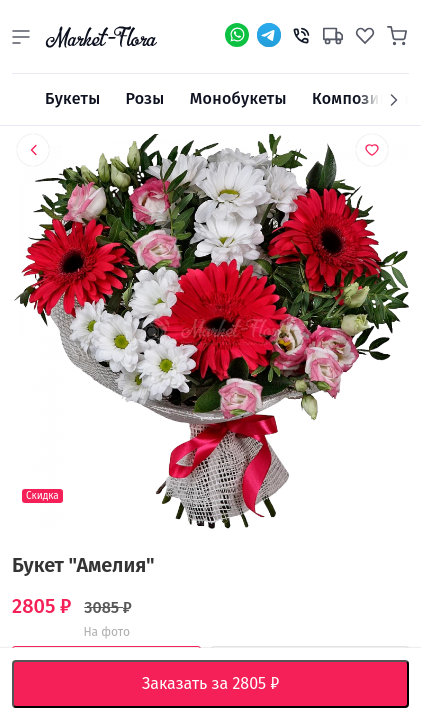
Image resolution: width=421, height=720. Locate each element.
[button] (21, 37)
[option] (210, 336)
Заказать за (226, 684)
